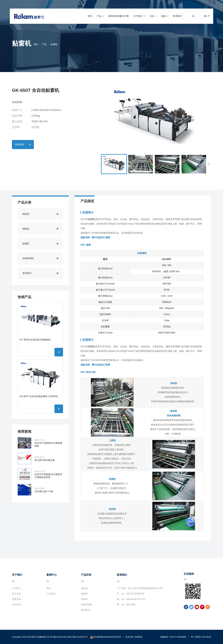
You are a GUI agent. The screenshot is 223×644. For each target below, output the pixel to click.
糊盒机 (84, 588)
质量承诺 (16, 599)
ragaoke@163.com (135, 599)
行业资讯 (51, 594)
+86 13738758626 (135, 594)
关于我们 (138, 16)
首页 (90, 16)
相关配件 (86, 610)
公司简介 (16, 588)
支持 (152, 16)
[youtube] (197, 607)
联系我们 (177, 16)
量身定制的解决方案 (119, 16)
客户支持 (16, 594)
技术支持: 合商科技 (134, 637)
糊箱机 (84, 594)
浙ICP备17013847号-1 (78, 637)
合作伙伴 (16, 604)
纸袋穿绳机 (87, 604)
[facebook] (186, 607)
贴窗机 (54, 44)
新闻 (164, 16)
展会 (49, 588)
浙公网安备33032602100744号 (106, 637)
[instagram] (208, 607)
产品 (99, 16)
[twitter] (191, 607)
